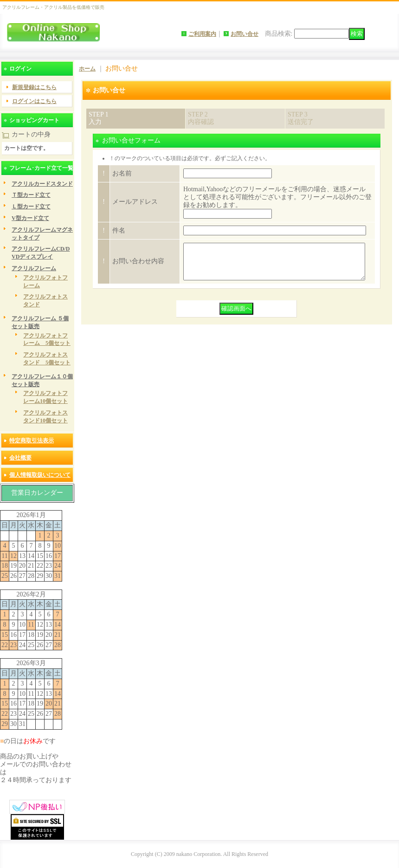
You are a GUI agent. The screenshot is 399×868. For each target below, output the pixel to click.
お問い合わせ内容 (138, 265)
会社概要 (20, 458)
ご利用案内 (202, 34)
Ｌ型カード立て (31, 207)
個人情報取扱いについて (40, 475)
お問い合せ (245, 34)
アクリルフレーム (34, 268)
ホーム (87, 69)
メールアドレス (135, 202)
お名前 (122, 173)
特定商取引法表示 (32, 440)
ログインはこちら (34, 101)
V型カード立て (30, 218)
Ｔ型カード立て (31, 195)
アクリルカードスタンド (42, 184)
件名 (119, 230)
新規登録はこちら (34, 87)
